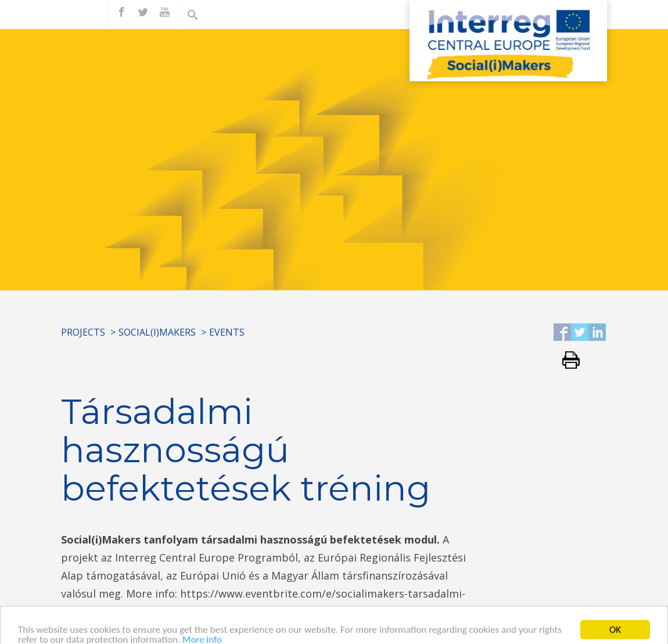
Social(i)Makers (157, 332)
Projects (83, 332)
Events (227, 332)
